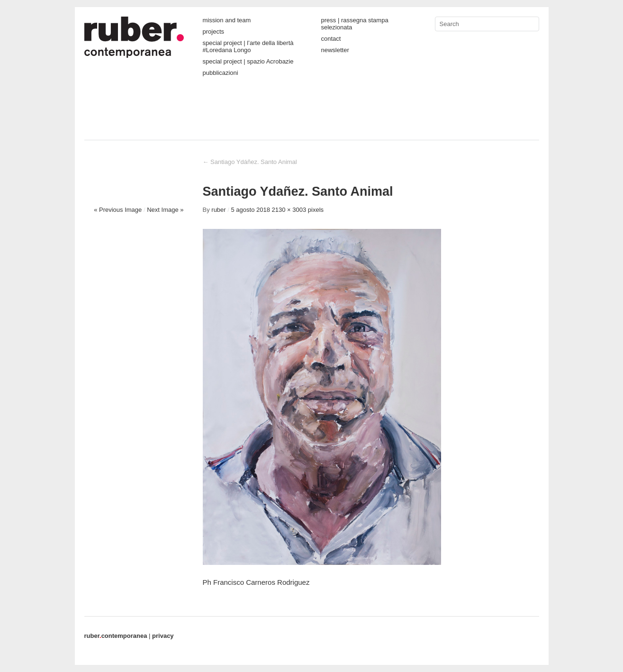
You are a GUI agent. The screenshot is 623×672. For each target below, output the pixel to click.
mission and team (227, 20)
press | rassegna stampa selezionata (355, 24)
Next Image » (165, 210)
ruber (218, 210)
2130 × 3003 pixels (298, 210)
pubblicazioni (221, 73)
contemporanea (116, 636)
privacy (163, 636)
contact (331, 39)
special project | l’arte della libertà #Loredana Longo (248, 46)
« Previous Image (118, 210)
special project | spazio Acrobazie (248, 61)
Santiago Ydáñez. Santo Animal (250, 162)
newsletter (335, 50)
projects (214, 32)
